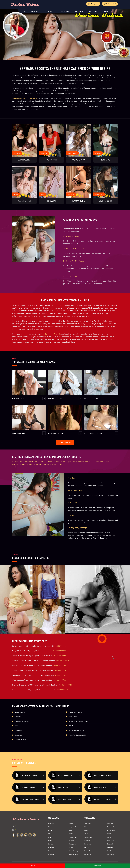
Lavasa (50, 856)
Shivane (87, 839)
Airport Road (111, 843)
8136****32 (61, 693)
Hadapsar (35, 11)
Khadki (50, 850)
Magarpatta (72, 856)
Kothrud (51, 863)
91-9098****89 (60, 678)
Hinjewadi (51, 836)
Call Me (32, 866)
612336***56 (67, 697)
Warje (109, 846)
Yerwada (105, 11)
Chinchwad (88, 850)
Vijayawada (88, 836)
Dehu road (88, 856)
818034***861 (63, 702)
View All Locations (65, 459)
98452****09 (60, 658)
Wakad (71, 843)
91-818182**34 (61, 683)
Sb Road (71, 853)
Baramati (110, 860)
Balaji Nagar (111, 853)
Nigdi (86, 843)
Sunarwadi (110, 839)
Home (25, 11)
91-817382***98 (59, 663)
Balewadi (110, 856)
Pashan (71, 836)
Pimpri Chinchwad (63, 11)
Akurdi (86, 846)
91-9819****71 (63, 673)
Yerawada (87, 863)
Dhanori (71, 846)
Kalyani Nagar (79, 11)
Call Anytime (20, 838)
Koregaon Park (73, 839)
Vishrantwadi (73, 850)
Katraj (50, 853)
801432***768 (61, 688)
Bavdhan (110, 863)
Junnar (71, 860)
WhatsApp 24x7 (110, 4)
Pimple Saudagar (74, 863)
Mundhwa (110, 836)
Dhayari (51, 839)
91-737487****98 (61, 668)
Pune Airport (47, 11)
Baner (50, 846)
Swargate (87, 853)
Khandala (51, 860)
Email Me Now (21, 842)
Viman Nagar (93, 11)
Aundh (50, 843)
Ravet (109, 850)
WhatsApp (97, 866)
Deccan (87, 860)
